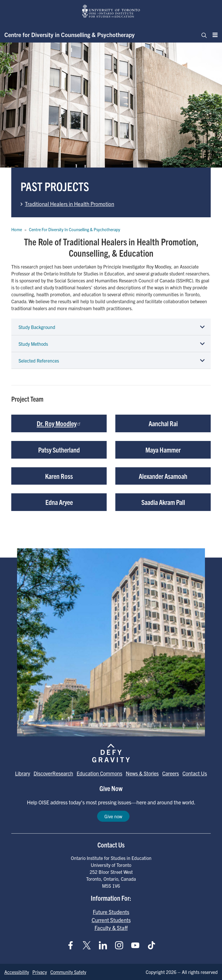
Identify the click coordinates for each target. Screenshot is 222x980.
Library (23, 773)
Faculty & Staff (111, 928)
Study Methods (33, 344)
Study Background (37, 327)
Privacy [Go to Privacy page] (40, 972)
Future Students (111, 912)
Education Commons (99, 773)
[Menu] (213, 35)
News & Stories (142, 773)
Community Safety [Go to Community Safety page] (68, 972)
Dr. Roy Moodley (59, 423)
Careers (171, 773)
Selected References (39, 361)
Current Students (111, 920)
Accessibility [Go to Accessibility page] (17, 972)
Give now (113, 816)
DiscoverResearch (53, 773)
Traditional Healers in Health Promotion (70, 204)
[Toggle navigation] (202, 35)
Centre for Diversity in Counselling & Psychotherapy (70, 35)
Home (17, 229)
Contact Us (195, 773)
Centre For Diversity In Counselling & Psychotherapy (75, 229)
